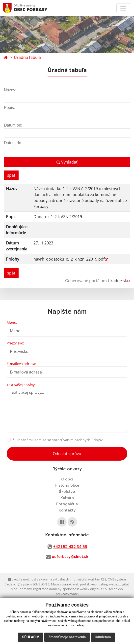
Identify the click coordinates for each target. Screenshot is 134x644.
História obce (67, 485)
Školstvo (67, 492)
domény (26, 589)
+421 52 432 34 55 (70, 547)
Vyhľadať (67, 162)
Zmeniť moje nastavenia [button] (67, 637)
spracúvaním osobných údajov (77, 440)
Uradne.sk (117, 281)
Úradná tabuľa (27, 57)
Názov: (10, 90)
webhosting (99, 584)
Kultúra (67, 498)
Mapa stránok (61, 584)
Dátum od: (13, 125)
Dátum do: (13, 143)
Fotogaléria (67, 504)
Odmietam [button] (103, 637)
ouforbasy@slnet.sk (70, 557)
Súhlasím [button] (31, 637)
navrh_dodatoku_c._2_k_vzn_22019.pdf (69, 259)
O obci (67, 479)
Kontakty (67, 510)
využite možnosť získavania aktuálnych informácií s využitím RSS (57, 579)
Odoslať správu (67, 454)
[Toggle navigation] (123, 8)
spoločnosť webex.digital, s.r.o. (85, 589)
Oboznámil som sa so (58, 440)
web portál (81, 584)
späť (11, 175)
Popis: (9, 108)
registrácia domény (47, 589)
